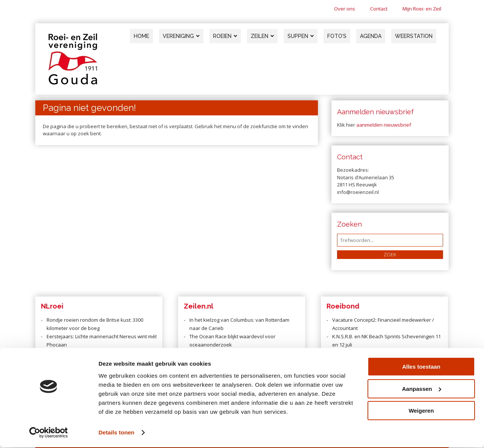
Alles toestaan (421, 368)
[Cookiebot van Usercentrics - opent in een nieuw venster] (49, 433)
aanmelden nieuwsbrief (384, 125)
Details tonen (116, 433)
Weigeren (421, 412)
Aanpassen (422, 390)
